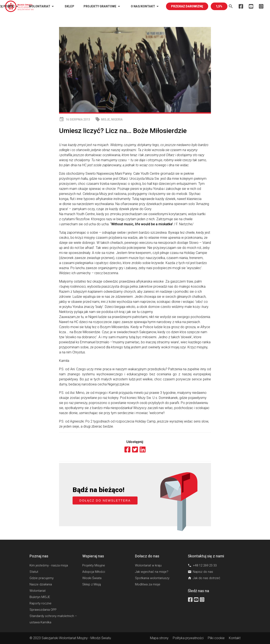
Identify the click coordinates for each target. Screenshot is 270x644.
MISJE (105, 119)
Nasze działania (41, 584)
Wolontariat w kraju (148, 565)
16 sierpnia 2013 (75, 119)
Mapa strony (159, 638)
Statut (34, 572)
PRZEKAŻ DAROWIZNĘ (187, 6)
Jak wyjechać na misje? (152, 572)
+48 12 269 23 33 (202, 565)
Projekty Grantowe (103, 6)
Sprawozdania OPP (43, 610)
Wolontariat (42, 6)
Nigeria (117, 119)
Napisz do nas (200, 572)
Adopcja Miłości (94, 572)
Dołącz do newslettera (105, 500)
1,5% (219, 6)
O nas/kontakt (145, 6)
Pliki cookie (216, 638)
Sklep (69, 6)
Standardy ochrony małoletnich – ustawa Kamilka (53, 619)
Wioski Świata (92, 578)
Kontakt (235, 638)
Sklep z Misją (92, 584)
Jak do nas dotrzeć (204, 578)
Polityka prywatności (188, 638)
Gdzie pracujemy (42, 578)
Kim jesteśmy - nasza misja (49, 565)
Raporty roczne (40, 603)
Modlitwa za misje (148, 584)
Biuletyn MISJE (40, 597)
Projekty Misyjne (94, 565)
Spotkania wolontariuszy (152, 578)
